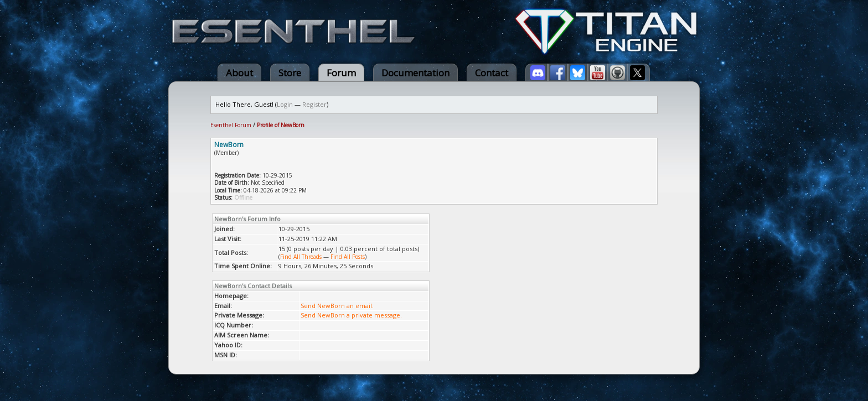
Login (285, 104)
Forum (341, 73)
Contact (492, 73)
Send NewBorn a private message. (351, 315)
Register (314, 104)
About (239, 73)
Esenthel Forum (231, 125)
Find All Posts (348, 257)
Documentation (415, 73)
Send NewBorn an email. (337, 306)
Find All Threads (301, 257)
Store (290, 73)
